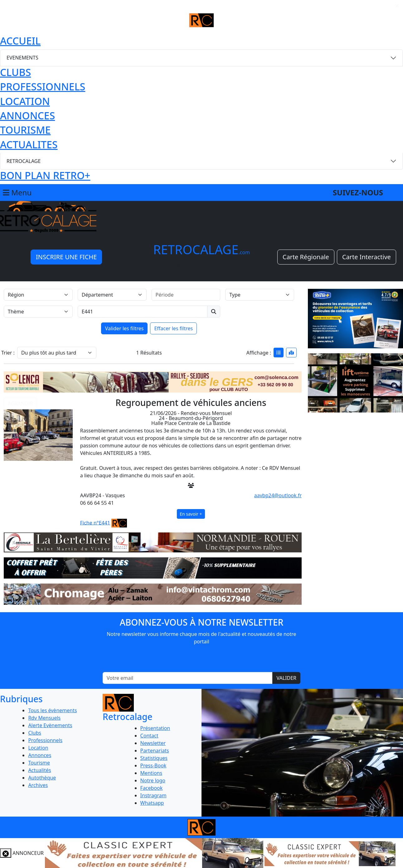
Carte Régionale (306, 257)
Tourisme (39, 763)
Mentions (151, 773)
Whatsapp (152, 803)
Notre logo (153, 780)
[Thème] (38, 312)
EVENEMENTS (22, 58)
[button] (38, 429)
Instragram (153, 795)
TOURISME (25, 130)
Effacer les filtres (173, 328)
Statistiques (154, 758)
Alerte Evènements (50, 725)
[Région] (38, 295)
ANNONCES (27, 115)
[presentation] (201, 660)
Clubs (35, 733)
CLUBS (15, 72)
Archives (38, 785)
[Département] (112, 295)
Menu (17, 192)
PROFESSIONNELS (43, 86)
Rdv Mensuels (44, 718)
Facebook (152, 788)
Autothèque (42, 778)
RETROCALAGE (24, 161)
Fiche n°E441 (95, 522)
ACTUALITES (29, 144)
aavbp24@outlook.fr (278, 495)
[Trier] (57, 353)
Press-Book (153, 765)
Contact (149, 736)
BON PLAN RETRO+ (45, 175)
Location (38, 748)
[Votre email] (188, 678)
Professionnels (45, 740)
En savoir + (191, 514)
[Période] (186, 295)
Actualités (39, 770)
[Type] (260, 295)
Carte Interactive (367, 257)
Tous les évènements (52, 710)
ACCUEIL (20, 41)
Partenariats (155, 751)
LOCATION (25, 101)
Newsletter (153, 743)
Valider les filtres (124, 328)
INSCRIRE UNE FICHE (66, 257)
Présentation (155, 728)
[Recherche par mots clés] (143, 312)
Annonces (40, 755)
